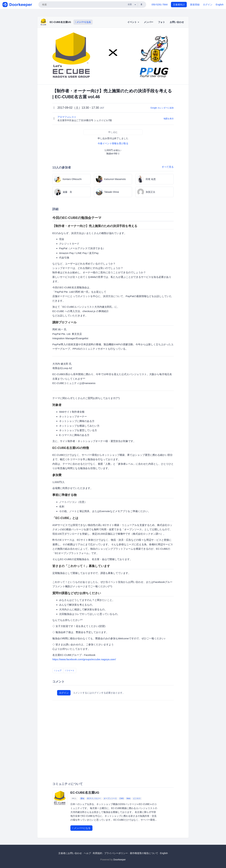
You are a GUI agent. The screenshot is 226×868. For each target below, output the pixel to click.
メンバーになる (83, 22)
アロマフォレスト (67, 117)
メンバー (149, 22)
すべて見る (168, 167)
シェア (58, 671)
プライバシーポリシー (116, 853)
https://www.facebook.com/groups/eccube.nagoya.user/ (84, 659)
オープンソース (110, 798)
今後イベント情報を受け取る (113, 143)
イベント (133, 22)
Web (128, 798)
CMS (122, 798)
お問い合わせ (177, 22)
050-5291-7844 (160, 5)
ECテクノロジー (94, 798)
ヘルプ (87, 853)
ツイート (70, 671)
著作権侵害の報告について (144, 853)
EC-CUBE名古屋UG (60, 22)
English (220, 5)
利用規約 (98, 853)
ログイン (208, 5)
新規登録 (195, 5)
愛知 (82, 798)
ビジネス (137, 798)
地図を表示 (169, 119)
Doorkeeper (119, 860)
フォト (162, 22)
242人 (74, 798)
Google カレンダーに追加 (162, 108)
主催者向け (179, 5)
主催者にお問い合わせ (70, 853)
